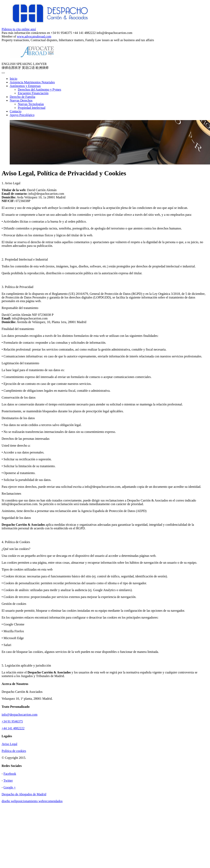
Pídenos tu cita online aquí (19, 29)
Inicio (13, 79)
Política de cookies (14, 751)
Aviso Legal (9, 744)
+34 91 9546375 (12, 721)
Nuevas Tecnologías (31, 104)
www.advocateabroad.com (34, 36)
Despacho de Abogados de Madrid (24, 794)
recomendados (53, 801)
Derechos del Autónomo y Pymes (39, 90)
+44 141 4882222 (13, 728)
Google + (10, 787)
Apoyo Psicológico (22, 115)
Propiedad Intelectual (32, 108)
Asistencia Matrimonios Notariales (32, 82)
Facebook (10, 774)
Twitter (8, 781)
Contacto (16, 111)
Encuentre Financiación (33, 93)
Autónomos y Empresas (25, 86)
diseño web (9, 801)
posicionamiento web (30, 801)
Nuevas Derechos (21, 100)
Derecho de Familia (22, 97)
